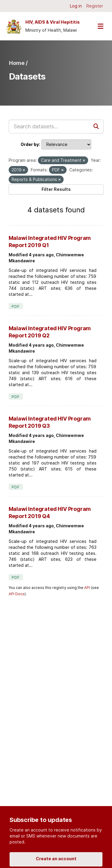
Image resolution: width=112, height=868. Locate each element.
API (87, 588)
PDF (16, 306)
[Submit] (97, 127)
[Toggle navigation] (100, 26)
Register (95, 6)
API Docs (17, 594)
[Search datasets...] (49, 127)
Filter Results (56, 189)
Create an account (56, 859)
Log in (76, 6)
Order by (30, 144)
